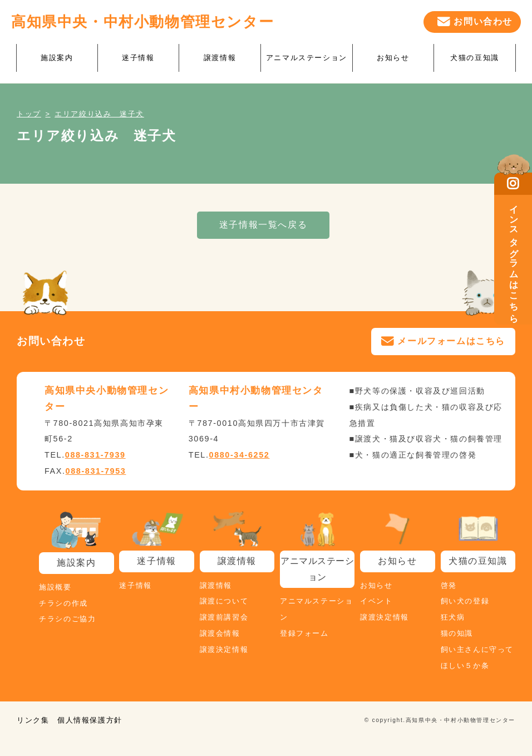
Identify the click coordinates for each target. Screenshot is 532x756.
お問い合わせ (483, 21)
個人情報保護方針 (90, 720)
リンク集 (33, 720)
